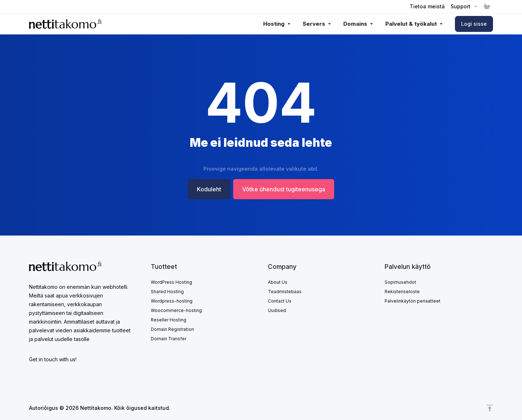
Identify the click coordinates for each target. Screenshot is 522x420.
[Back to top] (490, 408)
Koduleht (209, 189)
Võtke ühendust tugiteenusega (284, 189)
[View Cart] (487, 7)
